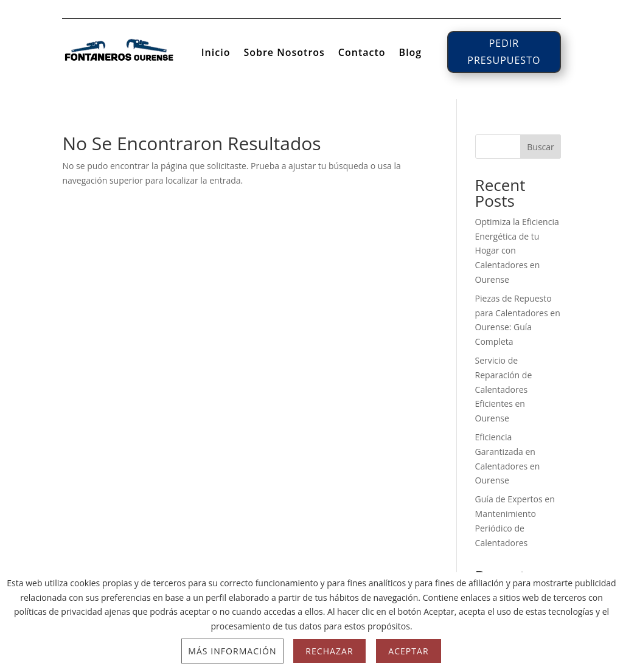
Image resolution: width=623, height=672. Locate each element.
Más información (232, 651)
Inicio (216, 54)
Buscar (541, 147)
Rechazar (329, 651)
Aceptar (408, 651)
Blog (411, 54)
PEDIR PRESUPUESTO (504, 51)
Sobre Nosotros (284, 54)
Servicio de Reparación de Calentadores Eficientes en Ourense (504, 389)
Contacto (362, 54)
